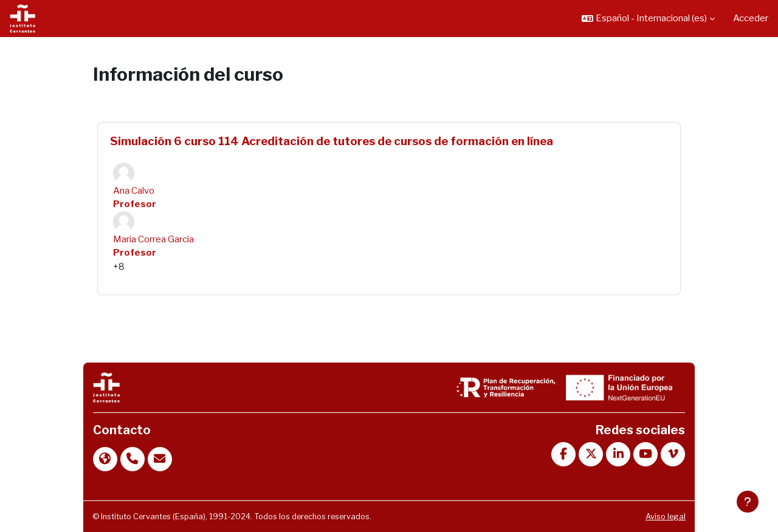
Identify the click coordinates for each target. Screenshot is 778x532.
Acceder (751, 18)
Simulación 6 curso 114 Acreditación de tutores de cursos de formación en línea (332, 141)
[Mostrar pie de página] (748, 502)
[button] (648, 19)
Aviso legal (666, 517)
